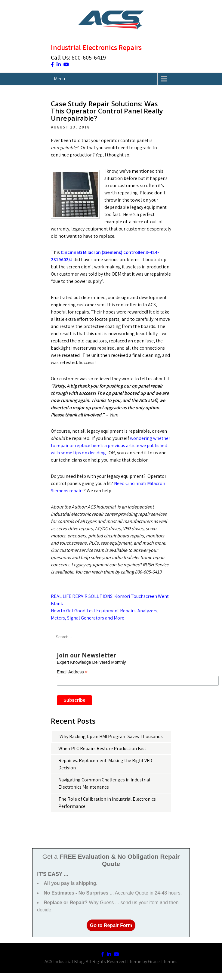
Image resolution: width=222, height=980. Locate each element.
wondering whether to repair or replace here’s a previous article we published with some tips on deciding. (111, 445)
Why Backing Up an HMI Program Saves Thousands (111, 736)
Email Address (72, 672)
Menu (59, 79)
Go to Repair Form (111, 925)
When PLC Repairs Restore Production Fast (102, 748)
